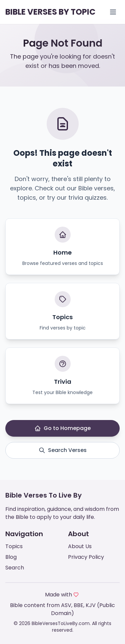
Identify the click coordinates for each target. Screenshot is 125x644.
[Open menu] (113, 12)
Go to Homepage (62, 428)
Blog (11, 557)
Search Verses (63, 450)
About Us (80, 546)
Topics (14, 546)
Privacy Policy (86, 557)
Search (15, 568)
